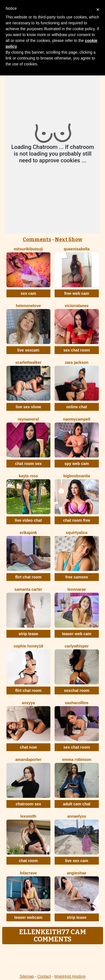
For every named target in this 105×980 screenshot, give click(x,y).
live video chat (28, 520)
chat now (28, 747)
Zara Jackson (77, 362)
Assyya (28, 703)
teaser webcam (28, 917)
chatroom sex (28, 804)
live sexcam (28, 350)
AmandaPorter (28, 760)
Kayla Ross (28, 476)
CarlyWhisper (77, 646)
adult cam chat (77, 804)
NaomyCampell (77, 419)
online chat (77, 407)
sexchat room (77, 690)
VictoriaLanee (77, 306)
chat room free (77, 520)
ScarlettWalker (28, 362)
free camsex (77, 577)
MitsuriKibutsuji (28, 249)
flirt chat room (28, 577)
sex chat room (77, 350)
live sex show (28, 407)
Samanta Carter (28, 589)
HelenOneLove (28, 306)
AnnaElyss (77, 816)
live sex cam (77, 861)
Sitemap (27, 976)
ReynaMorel (28, 419)
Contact (44, 976)
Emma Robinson (77, 760)
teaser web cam (77, 634)
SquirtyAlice (77, 533)
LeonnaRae (77, 589)
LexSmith (28, 816)
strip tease (28, 634)
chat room (28, 861)
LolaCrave (28, 873)
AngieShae (77, 873)
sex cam (28, 293)
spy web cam (77, 464)
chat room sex (28, 464)
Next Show (69, 239)
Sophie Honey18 (28, 646)
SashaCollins (77, 703)
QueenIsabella (77, 249)
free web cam (77, 293)
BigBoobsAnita (77, 476)
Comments (37, 239)
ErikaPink (28, 533)
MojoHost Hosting (70, 976)
